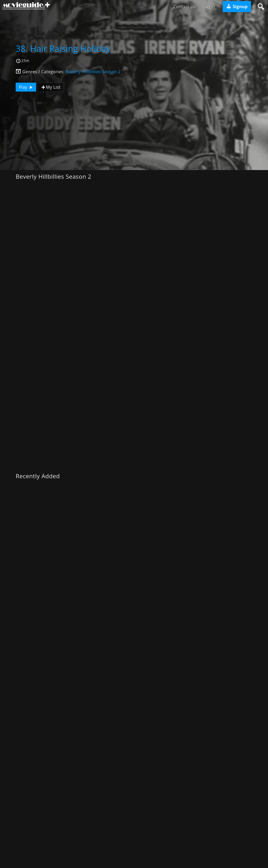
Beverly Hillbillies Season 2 (93, 72)
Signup (237, 7)
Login (209, 7)
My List (51, 87)
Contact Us (185, 7)
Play (26, 87)
